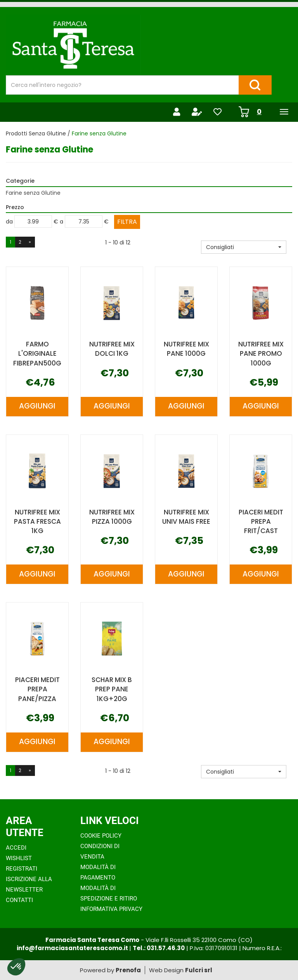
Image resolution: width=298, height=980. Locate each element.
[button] (244, 247)
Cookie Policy (101, 836)
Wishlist (19, 858)
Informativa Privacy (111, 909)
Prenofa (128, 970)
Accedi (16, 848)
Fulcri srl (199, 970)
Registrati (22, 869)
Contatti (19, 900)
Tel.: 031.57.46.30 (159, 948)
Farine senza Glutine (33, 193)
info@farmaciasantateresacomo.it (73, 948)
